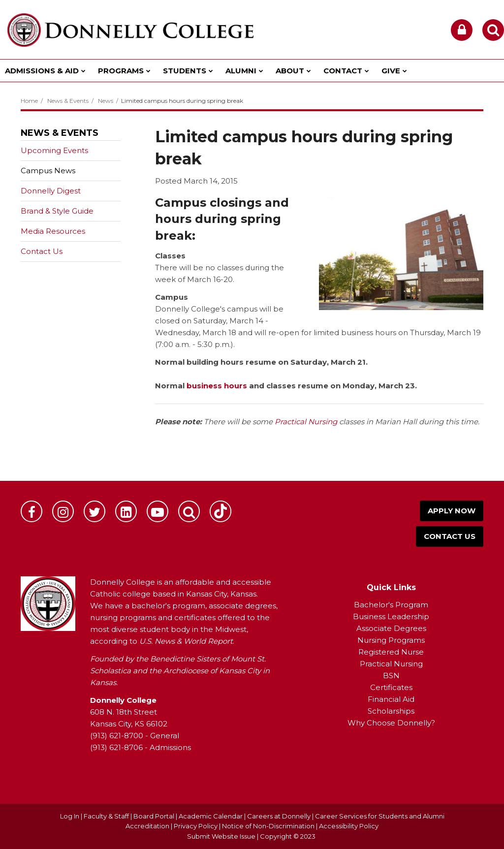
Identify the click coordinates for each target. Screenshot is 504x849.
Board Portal (154, 816)
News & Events (68, 101)
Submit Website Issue (221, 836)
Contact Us (42, 251)
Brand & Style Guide (57, 211)
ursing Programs (394, 640)
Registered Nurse (391, 652)
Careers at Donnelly (279, 816)
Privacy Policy (196, 826)
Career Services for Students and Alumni (380, 816)
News (106, 101)
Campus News (48, 171)
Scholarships (391, 711)
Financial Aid (391, 699)
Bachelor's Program (391, 605)
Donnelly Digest (66, 193)
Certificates (391, 687)
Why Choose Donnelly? (391, 723)
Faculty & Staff (106, 816)
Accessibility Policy (349, 826)
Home (29, 101)
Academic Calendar (211, 816)
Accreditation (148, 826)
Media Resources (53, 231)
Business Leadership (391, 616)
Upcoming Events (54, 150)
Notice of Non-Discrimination (269, 826)
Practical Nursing (306, 422)
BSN (391, 676)
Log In (70, 816)
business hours (218, 386)
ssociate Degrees (394, 628)
